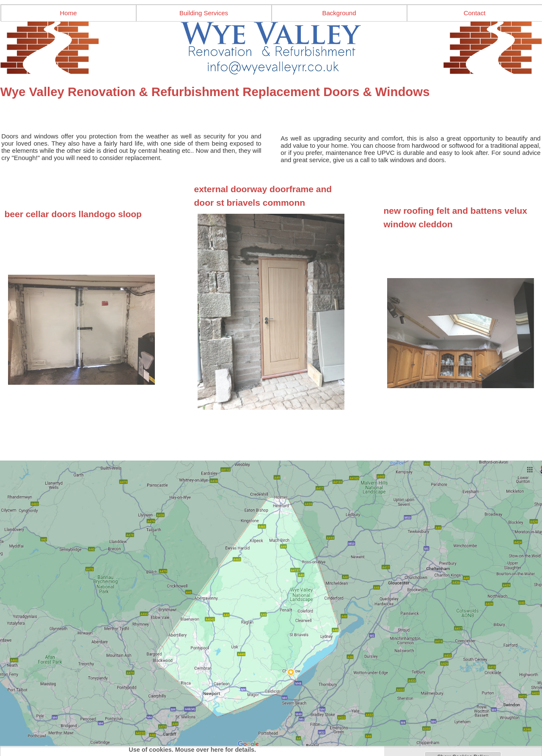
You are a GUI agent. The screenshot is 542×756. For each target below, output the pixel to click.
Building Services (204, 13)
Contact (475, 13)
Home (68, 13)
